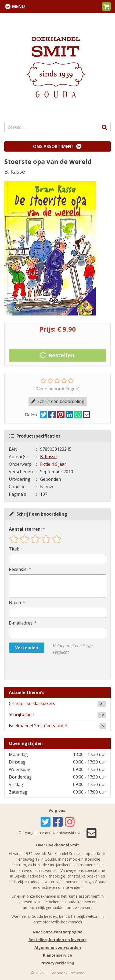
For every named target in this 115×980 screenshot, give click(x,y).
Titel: (14, 549)
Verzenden (27, 648)
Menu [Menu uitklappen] (19, 6)
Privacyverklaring (57, 963)
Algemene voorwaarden (58, 947)
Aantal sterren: (25, 529)
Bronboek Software (67, 973)
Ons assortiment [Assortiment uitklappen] (54, 146)
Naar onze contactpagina (58, 932)
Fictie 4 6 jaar (53, 464)
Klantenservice (57, 955)
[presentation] (43, 668)
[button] (106, 6)
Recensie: (18, 569)
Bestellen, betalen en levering (58, 940)
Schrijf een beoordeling (58, 401)
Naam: (15, 603)
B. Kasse (48, 457)
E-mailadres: (21, 623)
